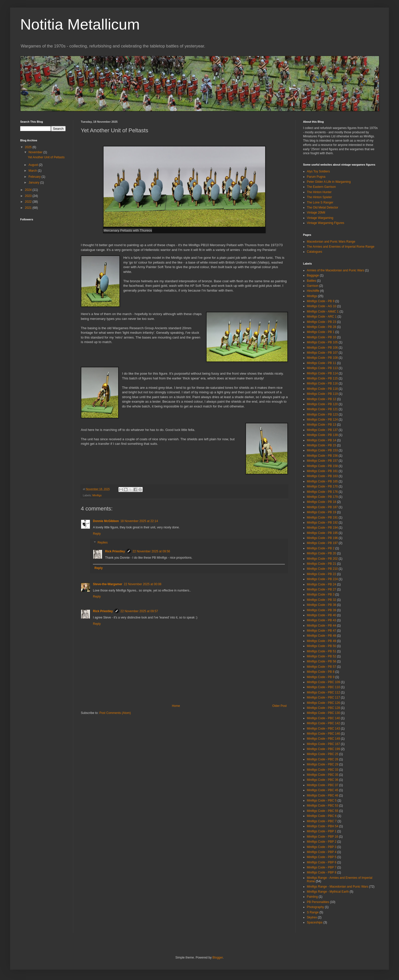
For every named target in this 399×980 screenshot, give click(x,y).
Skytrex (312, 917)
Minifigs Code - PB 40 (321, 615)
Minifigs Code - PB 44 (321, 626)
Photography (315, 907)
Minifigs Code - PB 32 (321, 600)
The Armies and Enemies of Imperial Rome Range (341, 247)
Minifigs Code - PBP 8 (322, 872)
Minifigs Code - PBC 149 (323, 739)
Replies (103, 543)
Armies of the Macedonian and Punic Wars (335, 270)
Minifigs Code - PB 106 (322, 348)
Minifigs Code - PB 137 (322, 430)
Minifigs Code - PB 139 (322, 435)
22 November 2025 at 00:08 (143, 584)
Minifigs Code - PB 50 (321, 646)
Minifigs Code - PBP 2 (322, 842)
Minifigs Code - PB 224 (322, 579)
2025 (29, 147)
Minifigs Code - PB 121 (322, 409)
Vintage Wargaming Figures (326, 223)
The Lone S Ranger (320, 202)
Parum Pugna (316, 177)
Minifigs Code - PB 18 (321, 502)
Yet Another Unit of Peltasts (46, 157)
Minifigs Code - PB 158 (322, 466)
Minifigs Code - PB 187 (322, 507)
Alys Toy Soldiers (318, 171)
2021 (29, 208)
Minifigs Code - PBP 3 (322, 847)
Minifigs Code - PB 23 (321, 322)
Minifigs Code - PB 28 (321, 327)
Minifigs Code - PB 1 (321, 332)
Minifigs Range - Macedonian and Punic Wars (338, 887)
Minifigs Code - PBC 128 (323, 708)
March (33, 171)
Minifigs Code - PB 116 (322, 383)
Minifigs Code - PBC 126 (323, 703)
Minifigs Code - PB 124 (322, 420)
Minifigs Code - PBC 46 (323, 795)
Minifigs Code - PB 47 (321, 631)
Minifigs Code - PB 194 (322, 528)
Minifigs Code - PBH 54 (323, 826)
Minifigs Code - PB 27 (321, 589)
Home (176, 706)
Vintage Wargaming (320, 218)
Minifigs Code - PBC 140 (323, 718)
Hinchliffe (313, 291)
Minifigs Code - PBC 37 (323, 785)
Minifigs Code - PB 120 (322, 404)
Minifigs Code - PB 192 (322, 523)
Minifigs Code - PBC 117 (323, 698)
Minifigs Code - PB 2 (321, 548)
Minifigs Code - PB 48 (321, 636)
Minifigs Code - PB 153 (322, 450)
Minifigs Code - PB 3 (321, 595)
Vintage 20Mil (316, 213)
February (35, 177)
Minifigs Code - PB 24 (321, 584)
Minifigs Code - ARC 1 (322, 317)
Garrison (313, 286)
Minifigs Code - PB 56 (321, 661)
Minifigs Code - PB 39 (321, 610)
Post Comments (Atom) (115, 713)
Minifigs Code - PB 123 (322, 415)
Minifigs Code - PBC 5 (322, 801)
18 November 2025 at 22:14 (139, 521)
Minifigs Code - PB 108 (322, 358)
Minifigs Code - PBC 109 (323, 682)
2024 (29, 190)
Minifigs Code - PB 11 (321, 363)
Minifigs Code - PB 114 (322, 373)
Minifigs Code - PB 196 (322, 538)
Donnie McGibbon (106, 521)
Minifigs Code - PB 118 (322, 389)
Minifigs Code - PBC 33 (323, 770)
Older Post (279, 706)
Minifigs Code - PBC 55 (323, 811)
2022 (29, 202)
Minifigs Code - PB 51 (321, 651)
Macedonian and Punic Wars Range (331, 242)
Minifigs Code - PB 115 (322, 378)
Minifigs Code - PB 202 (322, 559)
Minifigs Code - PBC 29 (323, 764)
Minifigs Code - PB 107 (322, 353)
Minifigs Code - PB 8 (321, 672)
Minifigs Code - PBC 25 (323, 754)
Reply (97, 534)
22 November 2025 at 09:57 (139, 611)
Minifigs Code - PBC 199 (323, 749)
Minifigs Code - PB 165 (322, 481)
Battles (311, 281)
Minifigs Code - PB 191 (322, 518)
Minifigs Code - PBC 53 (323, 806)
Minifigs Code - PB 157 (322, 461)
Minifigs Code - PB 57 (321, 667)
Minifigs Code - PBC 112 (323, 692)
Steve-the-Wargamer (108, 584)
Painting (312, 897)
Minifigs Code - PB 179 (322, 497)
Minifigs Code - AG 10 (322, 306)
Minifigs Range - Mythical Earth (328, 892)
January (34, 183)
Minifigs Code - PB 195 (322, 533)
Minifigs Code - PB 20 (321, 553)
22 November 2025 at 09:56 (151, 551)
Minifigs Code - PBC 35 (323, 775)
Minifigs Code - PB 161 (322, 471)
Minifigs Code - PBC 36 (323, 780)
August (34, 165)
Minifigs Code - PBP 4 (322, 852)
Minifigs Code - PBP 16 (322, 837)
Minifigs (97, 495)
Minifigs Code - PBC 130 (323, 713)
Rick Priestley (115, 551)
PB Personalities (318, 902)
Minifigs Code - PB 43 (321, 620)
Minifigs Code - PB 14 (321, 440)
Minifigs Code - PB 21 (321, 564)
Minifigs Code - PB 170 (322, 486)
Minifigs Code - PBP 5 (322, 857)
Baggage (313, 275)
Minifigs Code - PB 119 (322, 394)
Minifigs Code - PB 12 (321, 399)
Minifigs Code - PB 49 (321, 641)
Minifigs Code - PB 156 (322, 456)
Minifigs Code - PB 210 (322, 569)
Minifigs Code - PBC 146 (323, 734)
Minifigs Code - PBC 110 (323, 687)
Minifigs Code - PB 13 (321, 425)
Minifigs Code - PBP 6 (322, 862)
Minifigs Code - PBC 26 (323, 759)
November (36, 152)
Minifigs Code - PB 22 (321, 574)
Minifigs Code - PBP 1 (322, 831)
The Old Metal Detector (322, 208)
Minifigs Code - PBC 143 (323, 729)
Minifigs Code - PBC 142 (323, 723)
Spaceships (315, 922)
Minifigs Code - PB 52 (321, 656)
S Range (313, 912)
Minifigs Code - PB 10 (321, 337)
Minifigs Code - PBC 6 (322, 816)
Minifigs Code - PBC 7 (322, 821)
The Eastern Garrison (321, 187)
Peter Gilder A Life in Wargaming (329, 182)
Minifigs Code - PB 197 (322, 543)
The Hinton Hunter (319, 192)
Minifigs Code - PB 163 (322, 476)
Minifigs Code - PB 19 (321, 512)
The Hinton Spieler (319, 197)
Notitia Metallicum (80, 24)
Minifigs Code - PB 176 (322, 492)
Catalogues (315, 252)
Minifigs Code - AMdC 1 (323, 312)
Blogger (218, 958)
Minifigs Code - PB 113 (322, 368)
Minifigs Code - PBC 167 (323, 744)
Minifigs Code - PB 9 (321, 301)
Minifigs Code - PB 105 (322, 342)
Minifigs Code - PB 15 (321, 445)
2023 (29, 196)
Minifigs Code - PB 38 (321, 605)
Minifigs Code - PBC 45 (323, 790)
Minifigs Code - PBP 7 (322, 867)
